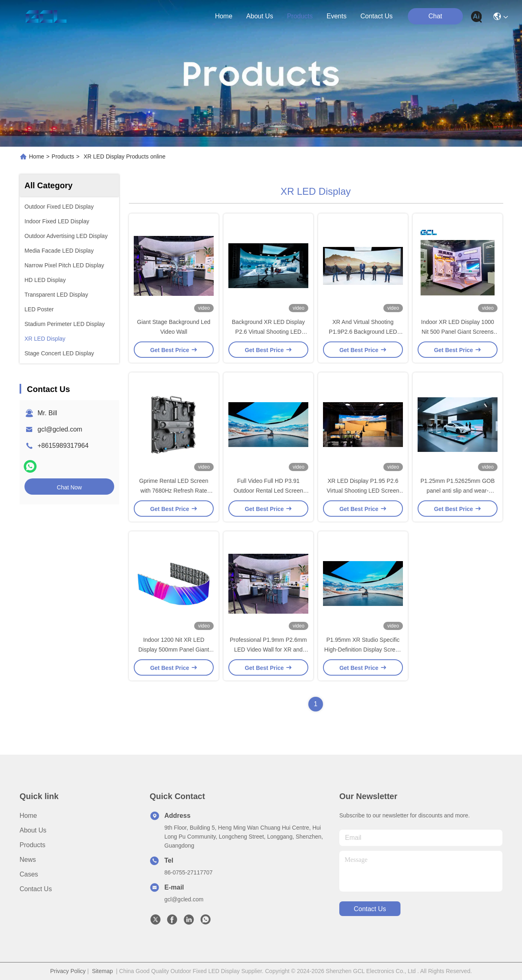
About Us (33, 830)
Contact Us (36, 889)
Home (224, 16)
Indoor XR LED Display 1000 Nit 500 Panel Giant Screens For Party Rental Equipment (458, 332)
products (300, 16)
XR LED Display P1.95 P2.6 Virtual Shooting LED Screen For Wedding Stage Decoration (363, 491)
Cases (29, 874)
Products (63, 156)
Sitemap (102, 971)
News (28, 860)
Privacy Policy (68, 971)
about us (260, 16)
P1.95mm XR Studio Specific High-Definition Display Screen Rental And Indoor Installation (363, 650)
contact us (377, 16)
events (337, 16)
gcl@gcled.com (60, 429)
